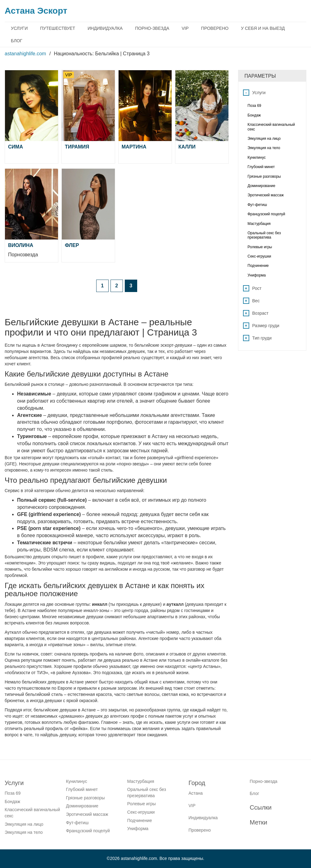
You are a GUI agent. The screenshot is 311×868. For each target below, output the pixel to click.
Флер (72, 245)
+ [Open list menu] (246, 288)
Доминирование (82, 806)
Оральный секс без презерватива (147, 793)
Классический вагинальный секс (32, 813)
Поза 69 (13, 793)
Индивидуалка (105, 28)
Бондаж (12, 802)
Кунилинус (76, 781)
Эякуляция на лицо (24, 824)
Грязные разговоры (85, 798)
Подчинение (140, 820)
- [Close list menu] (246, 93)
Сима (16, 147)
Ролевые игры (142, 804)
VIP (185, 28)
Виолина (21, 245)
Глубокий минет (82, 789)
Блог (17, 41)
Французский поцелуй (88, 831)
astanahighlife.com (25, 54)
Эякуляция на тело (24, 832)
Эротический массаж (87, 814)
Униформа (138, 829)
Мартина (134, 147)
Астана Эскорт (36, 11)
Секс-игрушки (141, 812)
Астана (196, 793)
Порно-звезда (152, 28)
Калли (187, 147)
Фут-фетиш (77, 823)
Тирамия (77, 147)
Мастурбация (141, 781)
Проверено (215, 28)
